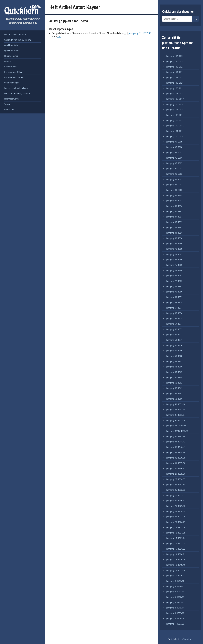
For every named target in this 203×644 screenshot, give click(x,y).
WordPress (188, 639)
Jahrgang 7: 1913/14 (175, 592)
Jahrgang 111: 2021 (175, 77)
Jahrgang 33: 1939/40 (176, 452)
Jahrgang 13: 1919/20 (176, 560)
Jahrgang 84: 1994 (174, 217)
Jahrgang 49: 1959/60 (176, 404)
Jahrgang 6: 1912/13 (175, 597)
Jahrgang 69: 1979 (174, 297)
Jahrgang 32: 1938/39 (176, 458)
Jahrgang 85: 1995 (174, 211)
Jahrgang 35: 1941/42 (176, 442)
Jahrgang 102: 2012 (175, 126)
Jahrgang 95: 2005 (174, 163)
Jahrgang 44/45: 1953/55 (177, 431)
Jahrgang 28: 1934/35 (176, 479)
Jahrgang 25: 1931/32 (176, 495)
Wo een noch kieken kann (16, 88)
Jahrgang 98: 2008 (174, 147)
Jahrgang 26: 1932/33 (176, 490)
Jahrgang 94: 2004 (174, 169)
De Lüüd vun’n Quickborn (16, 34)
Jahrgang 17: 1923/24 (176, 538)
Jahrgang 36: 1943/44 (176, 436)
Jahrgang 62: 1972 (174, 335)
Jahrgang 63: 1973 (174, 329)
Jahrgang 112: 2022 (175, 72)
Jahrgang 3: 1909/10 (175, 613)
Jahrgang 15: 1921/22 (176, 549)
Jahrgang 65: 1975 (174, 318)
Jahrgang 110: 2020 (175, 83)
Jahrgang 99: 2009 (174, 142)
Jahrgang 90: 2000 (174, 190)
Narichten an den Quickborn (17, 93)
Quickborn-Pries (11, 51)
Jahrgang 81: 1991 (174, 233)
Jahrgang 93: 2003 (174, 174)
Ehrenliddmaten (11, 56)
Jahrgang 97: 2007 (174, 152)
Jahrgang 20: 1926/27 (176, 522)
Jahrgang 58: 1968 (174, 356)
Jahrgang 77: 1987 (174, 254)
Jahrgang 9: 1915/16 (175, 581)
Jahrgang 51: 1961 (174, 393)
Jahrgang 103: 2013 (175, 120)
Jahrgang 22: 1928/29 (176, 511)
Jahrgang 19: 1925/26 (176, 527)
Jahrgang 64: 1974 (174, 324)
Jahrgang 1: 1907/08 (175, 624)
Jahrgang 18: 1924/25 (176, 533)
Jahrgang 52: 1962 (174, 388)
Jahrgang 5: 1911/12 (175, 602)
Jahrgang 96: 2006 (174, 158)
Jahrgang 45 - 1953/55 (176, 426)
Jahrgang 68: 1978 (174, 302)
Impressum (9, 109)
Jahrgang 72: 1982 (174, 281)
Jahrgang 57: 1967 (174, 361)
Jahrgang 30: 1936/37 (176, 468)
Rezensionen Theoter (14, 77)
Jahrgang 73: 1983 (174, 276)
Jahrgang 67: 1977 (174, 308)
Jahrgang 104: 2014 (175, 115)
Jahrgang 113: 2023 (175, 67)
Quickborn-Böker (12, 45)
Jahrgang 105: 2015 (175, 110)
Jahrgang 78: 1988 (174, 249)
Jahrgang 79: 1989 (174, 243)
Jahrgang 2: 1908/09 (175, 618)
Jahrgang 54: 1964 (174, 377)
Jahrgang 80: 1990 (174, 238)
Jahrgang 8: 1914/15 (175, 586)
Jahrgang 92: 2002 (174, 179)
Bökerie (8, 61)
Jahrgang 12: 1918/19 (176, 565)
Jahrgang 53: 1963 (174, 383)
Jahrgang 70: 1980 (174, 292)
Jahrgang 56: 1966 (174, 367)
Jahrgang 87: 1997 (174, 201)
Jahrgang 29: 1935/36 (176, 474)
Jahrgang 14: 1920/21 (176, 554)
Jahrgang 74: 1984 (174, 270)
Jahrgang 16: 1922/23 (176, 543)
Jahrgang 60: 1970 (174, 345)
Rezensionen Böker (13, 72)
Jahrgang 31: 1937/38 (140, 33)
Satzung (8, 104)
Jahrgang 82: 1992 (174, 227)
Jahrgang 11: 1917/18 (176, 570)
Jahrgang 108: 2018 (175, 94)
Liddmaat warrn (11, 99)
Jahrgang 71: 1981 (174, 286)
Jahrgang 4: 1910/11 (175, 608)
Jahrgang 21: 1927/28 (176, 517)
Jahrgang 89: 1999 (174, 195)
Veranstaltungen (12, 83)
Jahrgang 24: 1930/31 (176, 501)
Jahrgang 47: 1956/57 (176, 415)
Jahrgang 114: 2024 (175, 61)
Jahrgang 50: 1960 (174, 399)
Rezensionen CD (12, 67)
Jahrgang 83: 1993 (174, 222)
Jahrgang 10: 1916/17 (176, 576)
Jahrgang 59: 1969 (174, 351)
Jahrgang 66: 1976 (174, 313)
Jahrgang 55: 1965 (174, 372)
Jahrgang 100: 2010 (175, 136)
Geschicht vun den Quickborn (17, 40)
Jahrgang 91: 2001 (174, 185)
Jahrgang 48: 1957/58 (176, 410)
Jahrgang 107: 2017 (175, 99)
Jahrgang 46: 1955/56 (176, 420)
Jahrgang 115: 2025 (175, 56)
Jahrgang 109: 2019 (175, 88)
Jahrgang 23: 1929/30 (176, 506)
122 (59, 37)
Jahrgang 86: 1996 (174, 206)
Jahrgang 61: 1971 (174, 340)
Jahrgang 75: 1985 (174, 265)
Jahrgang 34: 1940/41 (176, 447)
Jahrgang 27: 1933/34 (176, 485)
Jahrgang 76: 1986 (174, 260)
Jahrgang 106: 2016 (175, 104)
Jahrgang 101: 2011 (175, 131)
